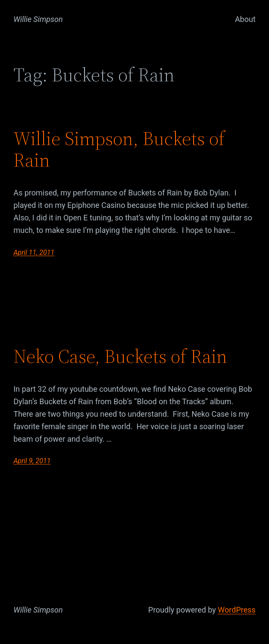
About (245, 19)
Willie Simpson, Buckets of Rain (119, 150)
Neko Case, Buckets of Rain (120, 357)
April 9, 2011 (32, 461)
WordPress (236, 610)
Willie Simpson (38, 19)
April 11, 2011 (34, 252)
